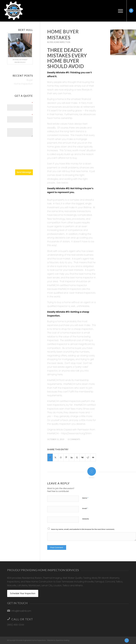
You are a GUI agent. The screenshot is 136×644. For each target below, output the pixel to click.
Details (30, 127)
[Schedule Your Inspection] (23, 593)
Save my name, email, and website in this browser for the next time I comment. (83, 529)
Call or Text (22, 619)
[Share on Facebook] (50, 457)
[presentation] (20, 161)
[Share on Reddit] (88, 457)
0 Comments (74, 439)
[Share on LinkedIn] (72, 457)
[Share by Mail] (93, 457)
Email (85, 508)
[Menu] (120, 11)
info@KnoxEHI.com (21, 611)
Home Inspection (62, 42)
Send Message (24, 172)
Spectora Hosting (63, 640)
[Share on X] (55, 457)
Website (86, 519)
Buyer (50, 42)
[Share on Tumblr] (77, 457)
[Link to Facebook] (131, 11)
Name (85, 498)
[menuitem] (120, 11)
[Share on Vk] (82, 457)
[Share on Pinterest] (66, 457)
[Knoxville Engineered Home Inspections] (14, 11)
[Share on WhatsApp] (61, 457)
